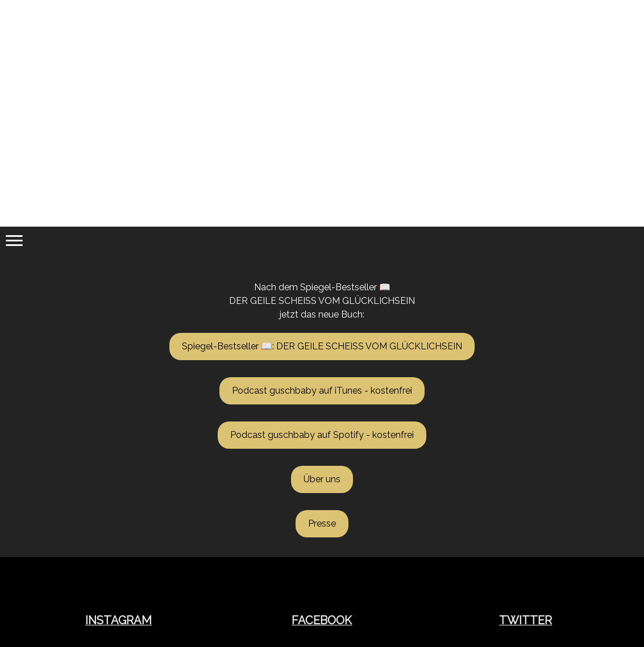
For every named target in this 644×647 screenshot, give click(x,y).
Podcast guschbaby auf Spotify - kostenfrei (322, 435)
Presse (322, 523)
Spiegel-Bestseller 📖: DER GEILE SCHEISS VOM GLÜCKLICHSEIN (322, 346)
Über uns (322, 479)
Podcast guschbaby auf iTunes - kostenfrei (322, 391)
